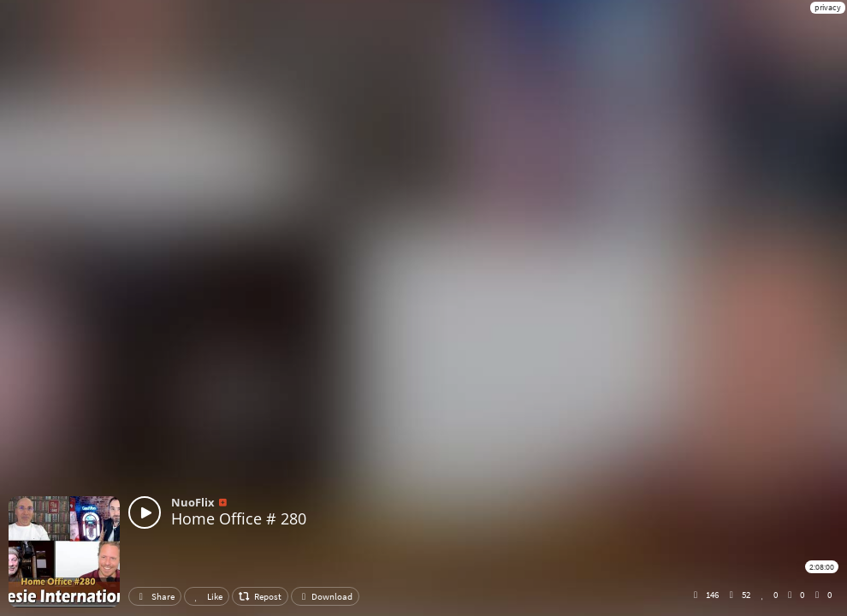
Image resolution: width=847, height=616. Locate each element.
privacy (828, 7)
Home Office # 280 (239, 518)
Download (325, 596)
